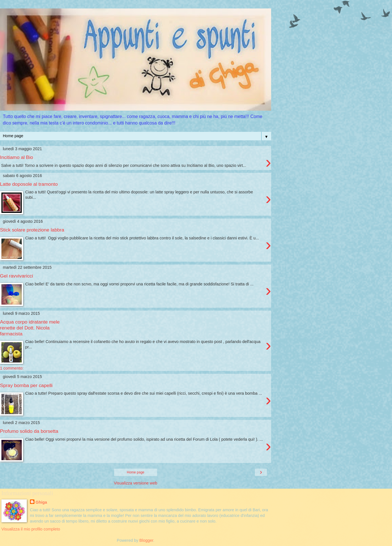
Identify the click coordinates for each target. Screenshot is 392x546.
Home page (136, 472)
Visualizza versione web (135, 483)
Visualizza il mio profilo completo (31, 529)
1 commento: (12, 368)
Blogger (146, 540)
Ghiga (41, 502)
